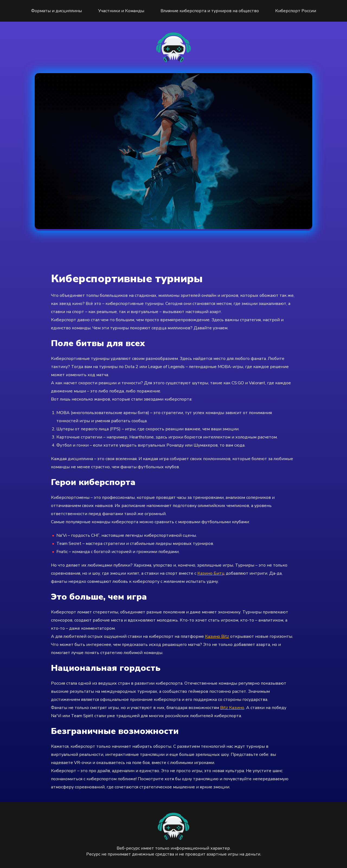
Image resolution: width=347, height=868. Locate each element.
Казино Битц (211, 573)
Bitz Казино (232, 708)
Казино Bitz (217, 636)
